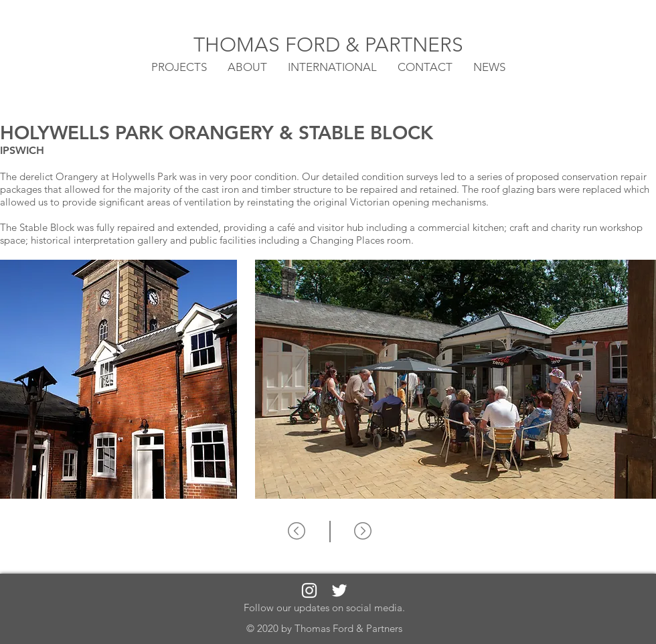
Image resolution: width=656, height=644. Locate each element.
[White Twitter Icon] (339, 590)
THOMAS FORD (269, 45)
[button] (332, 66)
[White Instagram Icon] (309, 590)
